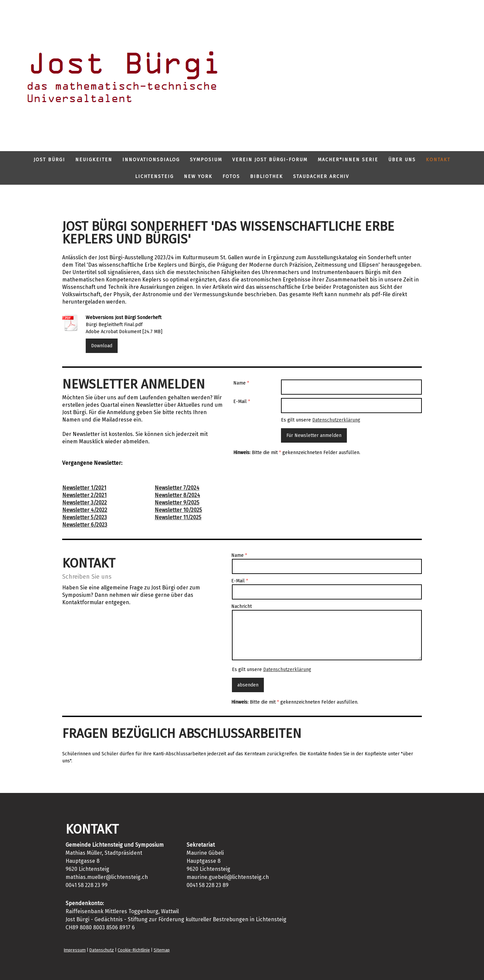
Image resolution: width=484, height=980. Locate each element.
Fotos (231, 176)
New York (198, 176)
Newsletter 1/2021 (84, 488)
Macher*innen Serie (348, 160)
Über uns (402, 160)
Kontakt (438, 160)
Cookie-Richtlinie (134, 950)
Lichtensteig (154, 176)
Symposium (206, 160)
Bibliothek (267, 176)
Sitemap (162, 950)
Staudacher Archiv (321, 176)
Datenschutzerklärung (336, 420)
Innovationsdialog (151, 160)
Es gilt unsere (321, 420)
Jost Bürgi (49, 160)
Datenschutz (102, 950)
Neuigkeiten (94, 160)
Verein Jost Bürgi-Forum (270, 160)
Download (102, 346)
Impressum (75, 950)
